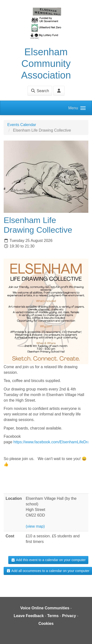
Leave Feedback (29, 616)
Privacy (69, 616)
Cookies (46, 624)
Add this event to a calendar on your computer (48, 560)
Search (40, 91)
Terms (53, 616)
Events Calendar (22, 125)
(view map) (35, 526)
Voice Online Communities (45, 608)
